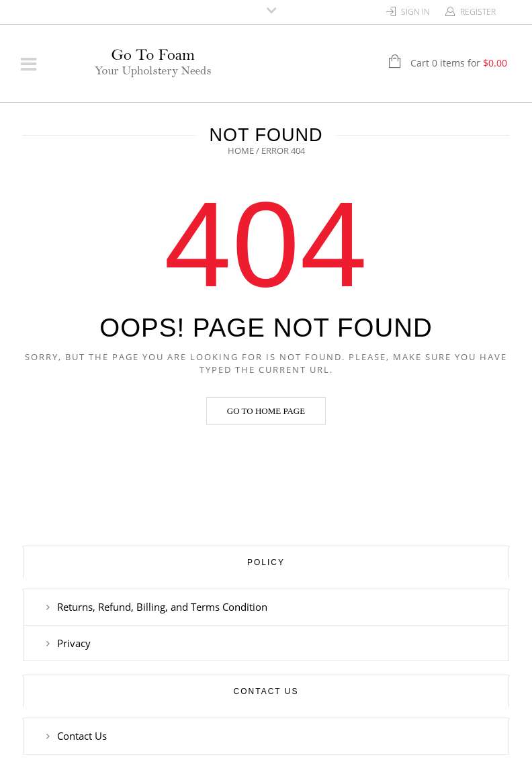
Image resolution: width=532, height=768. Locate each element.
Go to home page (266, 411)
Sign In (415, 12)
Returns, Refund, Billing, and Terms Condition (162, 607)
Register (478, 12)
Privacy (74, 643)
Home (241, 151)
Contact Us (82, 736)
